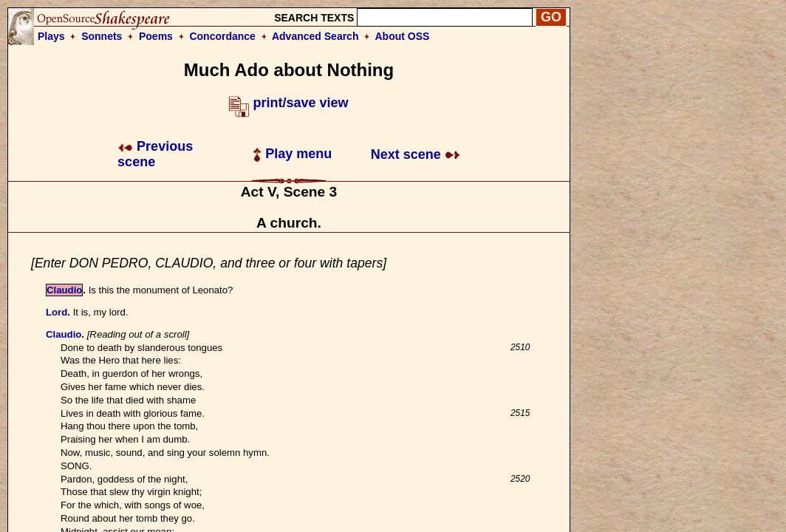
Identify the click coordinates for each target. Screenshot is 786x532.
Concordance (222, 36)
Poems (156, 36)
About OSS (403, 36)
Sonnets (102, 36)
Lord (57, 312)
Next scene (416, 154)
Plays (51, 36)
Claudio (64, 290)
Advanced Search (315, 36)
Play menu (292, 154)
